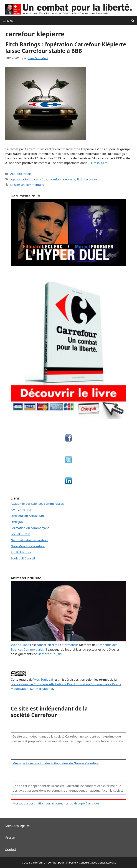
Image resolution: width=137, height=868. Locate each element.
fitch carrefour (87, 179)
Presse (10, 837)
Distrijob (17, 522)
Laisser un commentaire (27, 185)
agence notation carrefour (29, 179)
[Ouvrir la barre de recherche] (133, 21)
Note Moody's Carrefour (28, 546)
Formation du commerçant (30, 528)
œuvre (24, 679)
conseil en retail (48, 645)
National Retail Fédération (29, 540)
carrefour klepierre (62, 179)
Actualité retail (20, 174)
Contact (11, 849)
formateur (71, 645)
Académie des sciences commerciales (37, 504)
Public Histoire (21, 552)
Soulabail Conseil (23, 558)
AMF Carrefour (21, 510)
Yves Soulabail (43, 679)
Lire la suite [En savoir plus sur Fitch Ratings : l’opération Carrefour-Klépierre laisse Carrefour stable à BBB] (99, 163)
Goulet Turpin (20, 534)
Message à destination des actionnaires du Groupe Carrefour (56, 763)
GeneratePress (107, 862)
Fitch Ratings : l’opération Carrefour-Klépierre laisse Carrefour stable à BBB (66, 48)
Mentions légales (17, 826)
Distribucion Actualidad (27, 516)
